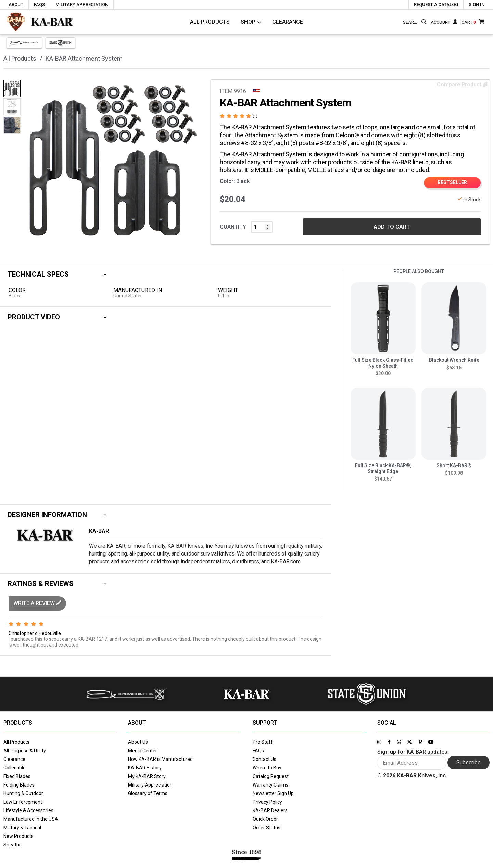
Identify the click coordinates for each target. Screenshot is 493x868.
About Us (138, 742)
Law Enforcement (23, 802)
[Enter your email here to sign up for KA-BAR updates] (412, 763)
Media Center (143, 751)
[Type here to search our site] (411, 22)
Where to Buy (267, 768)
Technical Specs (38, 274)
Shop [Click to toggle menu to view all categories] (248, 22)
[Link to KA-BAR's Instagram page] (379, 742)
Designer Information (47, 515)
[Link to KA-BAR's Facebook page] (389, 742)
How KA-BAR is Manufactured (160, 759)
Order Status (267, 828)
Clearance (288, 22)
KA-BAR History (145, 768)
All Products (210, 22)
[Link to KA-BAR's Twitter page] (409, 742)
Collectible (15, 768)
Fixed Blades (17, 776)
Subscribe (469, 762)
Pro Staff (263, 742)
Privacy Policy (267, 802)
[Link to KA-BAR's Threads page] (399, 742)
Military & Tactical (22, 828)
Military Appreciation (150, 785)
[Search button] (424, 22)
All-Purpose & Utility (25, 751)
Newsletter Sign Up (273, 793)
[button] (37, 603)
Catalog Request (271, 776)
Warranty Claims (270, 785)
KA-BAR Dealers (270, 810)
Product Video (34, 317)
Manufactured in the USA (31, 819)
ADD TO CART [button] (392, 227)
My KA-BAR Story (147, 776)
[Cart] (473, 22)
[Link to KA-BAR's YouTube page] (431, 742)
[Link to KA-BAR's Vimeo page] (420, 742)
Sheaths (12, 845)
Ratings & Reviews (41, 584)
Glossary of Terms (148, 793)
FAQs (258, 751)
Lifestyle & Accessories (28, 810)
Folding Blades (19, 785)
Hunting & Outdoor (23, 793)
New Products (18, 836)
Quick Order (265, 819)
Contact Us (264, 759)
